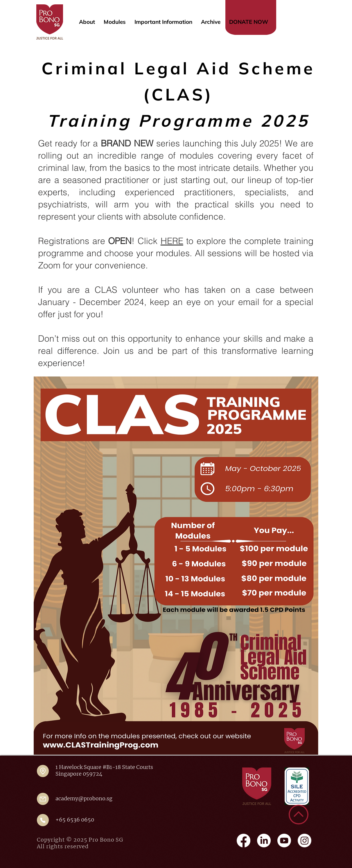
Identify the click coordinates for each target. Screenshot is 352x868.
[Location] (43, 771)
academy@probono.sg (84, 798)
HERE (172, 241)
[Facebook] (244, 841)
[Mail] (43, 799)
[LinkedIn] (264, 841)
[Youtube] (284, 841)
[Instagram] (305, 841)
